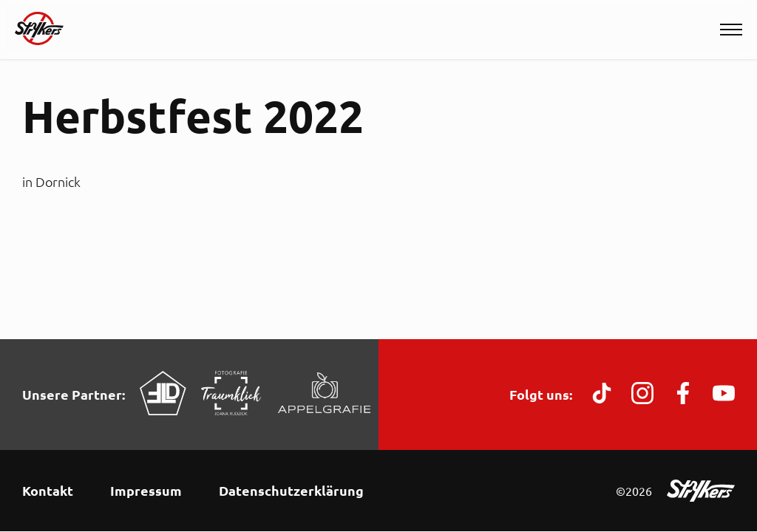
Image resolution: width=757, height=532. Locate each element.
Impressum (146, 490)
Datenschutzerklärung (291, 490)
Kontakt (48, 490)
